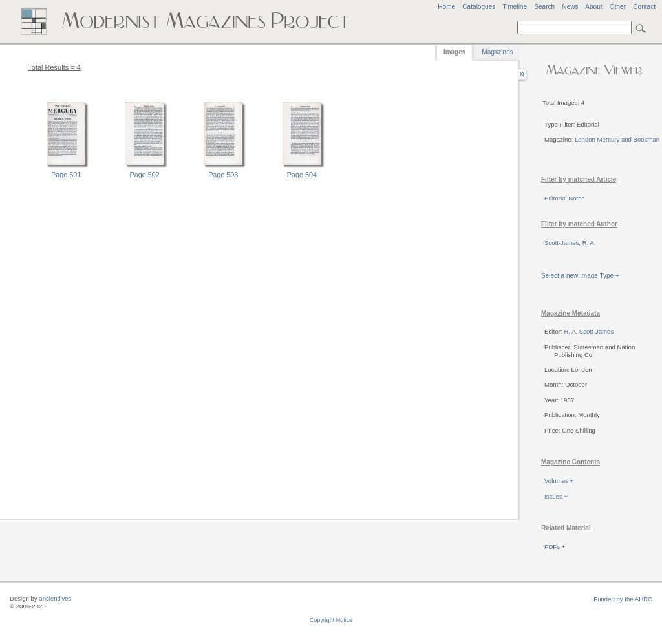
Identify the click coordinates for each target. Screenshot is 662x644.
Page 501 (66, 175)
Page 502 (145, 175)
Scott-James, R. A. (570, 243)
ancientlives (55, 598)
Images (454, 52)
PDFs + (555, 547)
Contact (644, 7)
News (570, 7)
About (593, 7)
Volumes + (559, 481)
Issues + (556, 496)
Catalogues (479, 7)
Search (544, 7)
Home (446, 7)
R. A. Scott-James (589, 331)
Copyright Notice (331, 620)
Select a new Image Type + (580, 276)
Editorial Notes (564, 198)
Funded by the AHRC (623, 599)
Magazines (497, 52)
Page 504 (302, 175)
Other (618, 7)
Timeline (515, 7)
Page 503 (223, 175)
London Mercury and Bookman (617, 139)
